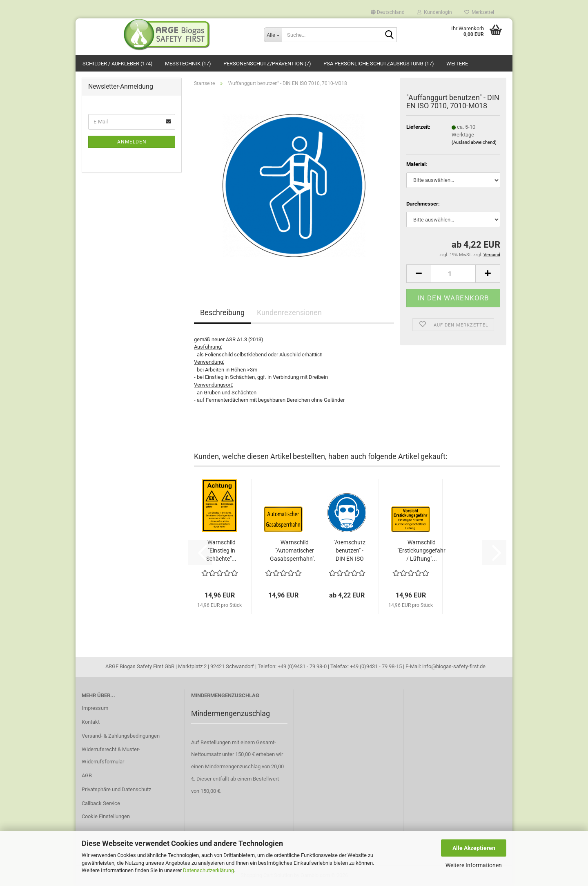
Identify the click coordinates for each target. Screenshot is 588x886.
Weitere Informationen (474, 865)
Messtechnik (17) (188, 64)
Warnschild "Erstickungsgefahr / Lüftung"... (421, 550)
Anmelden (132, 142)
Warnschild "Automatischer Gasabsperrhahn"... (294, 550)
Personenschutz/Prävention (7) (267, 64)
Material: (417, 164)
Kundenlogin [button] (434, 12)
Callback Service (101, 803)
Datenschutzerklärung (208, 870)
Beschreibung (222, 312)
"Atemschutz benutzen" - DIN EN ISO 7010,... (350, 551)
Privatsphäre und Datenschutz (116, 789)
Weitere (457, 64)
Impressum (95, 708)
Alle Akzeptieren (474, 848)
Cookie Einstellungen (106, 816)
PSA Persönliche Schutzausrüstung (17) (379, 64)
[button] (388, 10)
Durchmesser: (423, 204)
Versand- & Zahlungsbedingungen (121, 736)
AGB (87, 775)
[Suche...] (273, 35)
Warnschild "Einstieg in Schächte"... (221, 550)
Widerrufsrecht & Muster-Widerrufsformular (111, 755)
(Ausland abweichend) (474, 142)
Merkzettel (479, 12)
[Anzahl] (453, 274)
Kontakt (91, 722)
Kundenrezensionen (289, 312)
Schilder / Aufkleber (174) (118, 64)
